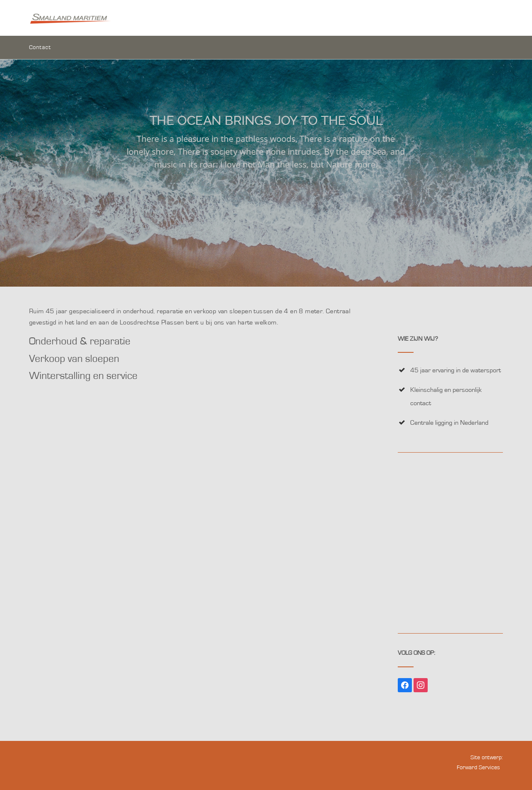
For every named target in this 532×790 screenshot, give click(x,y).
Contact (40, 48)
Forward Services (478, 768)
